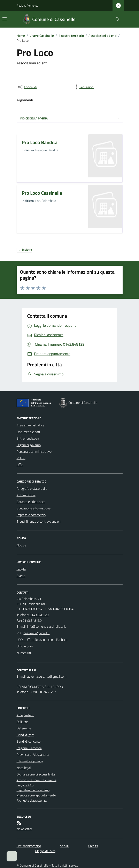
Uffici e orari (25, 646)
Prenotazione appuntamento (36, 795)
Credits (93, 846)
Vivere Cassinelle (42, 36)
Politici (21, 458)
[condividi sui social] (27, 87)
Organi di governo (29, 445)
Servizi (65, 846)
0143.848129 (39, 615)
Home (21, 36)
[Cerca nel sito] (116, 19)
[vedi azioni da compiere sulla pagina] (84, 87)
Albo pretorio (25, 715)
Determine (24, 728)
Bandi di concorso (29, 741)
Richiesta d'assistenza (32, 800)
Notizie (21, 545)
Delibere (22, 722)
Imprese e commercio (31, 515)
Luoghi (21, 569)
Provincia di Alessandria (33, 755)
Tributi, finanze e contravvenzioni (39, 521)
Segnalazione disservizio (33, 790)
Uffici (20, 465)
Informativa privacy (30, 761)
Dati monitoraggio (29, 846)
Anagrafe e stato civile (32, 488)
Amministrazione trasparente (37, 780)
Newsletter (24, 829)
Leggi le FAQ (25, 785)
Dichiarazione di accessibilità (36, 774)
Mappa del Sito (45, 851)
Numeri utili (24, 653)
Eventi (21, 576)
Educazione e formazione (34, 508)
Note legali (24, 768)
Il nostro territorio (71, 36)
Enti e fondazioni (28, 438)
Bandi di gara (25, 735)
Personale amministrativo (34, 451)
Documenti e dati (28, 432)
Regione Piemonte (28, 5)
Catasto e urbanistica (31, 502)
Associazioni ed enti (103, 36)
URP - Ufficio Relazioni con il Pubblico (42, 640)
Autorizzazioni (26, 495)
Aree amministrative (30, 425)
